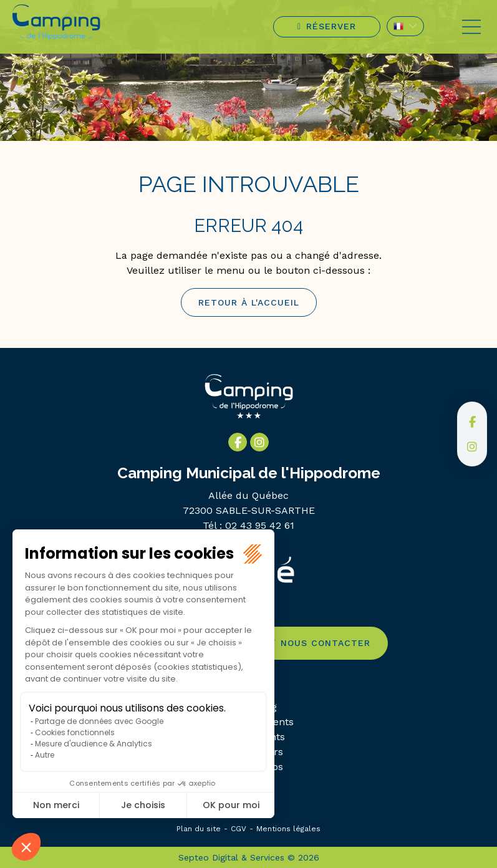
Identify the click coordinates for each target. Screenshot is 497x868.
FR (405, 26)
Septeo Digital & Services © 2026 (249, 857)
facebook (472, 422)
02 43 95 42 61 (260, 525)
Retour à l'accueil (249, 302)
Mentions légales (288, 829)
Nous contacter (326, 643)
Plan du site (199, 829)
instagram (472, 446)
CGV (239, 829)
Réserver (331, 26)
